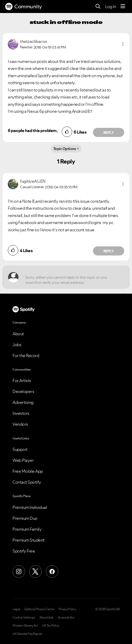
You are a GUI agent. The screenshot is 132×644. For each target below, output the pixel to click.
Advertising (23, 402)
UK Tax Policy (51, 626)
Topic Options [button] (65, 149)
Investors (21, 413)
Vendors (20, 424)
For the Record (26, 356)
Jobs (17, 345)
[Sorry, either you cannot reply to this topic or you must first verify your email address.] (71, 277)
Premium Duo (25, 518)
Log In (111, 6)
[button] (123, 44)
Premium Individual (30, 507)
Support (20, 449)
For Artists (22, 380)
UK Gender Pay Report (27, 634)
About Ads (46, 617)
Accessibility (66, 617)
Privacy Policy (67, 609)
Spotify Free (24, 551)
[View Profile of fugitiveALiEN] (33, 181)
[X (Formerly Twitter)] (35, 571)
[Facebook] (52, 571)
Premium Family (27, 529)
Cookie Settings (24, 617)
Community (24, 6)
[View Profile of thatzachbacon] (34, 41)
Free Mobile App (28, 471)
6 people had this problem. (33, 130)
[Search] (98, 7)
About (18, 334)
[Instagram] (19, 571)
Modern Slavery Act (25, 626)
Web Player (23, 460)
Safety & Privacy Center (39, 609)
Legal (16, 609)
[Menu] (123, 6)
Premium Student (29, 540)
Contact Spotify (27, 482)
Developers (23, 391)
